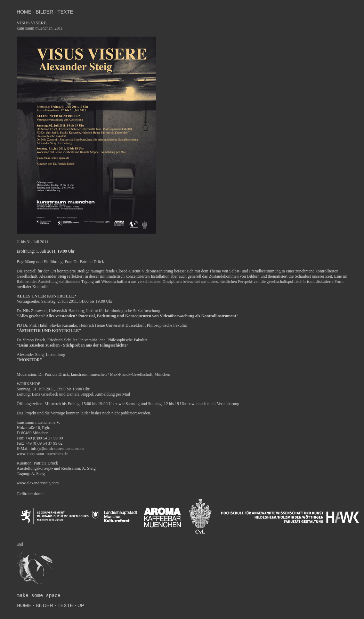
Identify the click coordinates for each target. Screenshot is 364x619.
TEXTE (65, 12)
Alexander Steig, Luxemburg (41, 355)
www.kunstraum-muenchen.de (42, 454)
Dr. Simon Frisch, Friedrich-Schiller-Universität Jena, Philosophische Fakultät (82, 340)
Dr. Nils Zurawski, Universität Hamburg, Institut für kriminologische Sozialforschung (88, 311)
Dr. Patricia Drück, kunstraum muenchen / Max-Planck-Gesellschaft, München (104, 374)
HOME (25, 12)
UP (80, 605)
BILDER (44, 12)
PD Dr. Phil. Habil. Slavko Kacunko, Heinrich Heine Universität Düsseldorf (81, 325)
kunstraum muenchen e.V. (38, 422)
